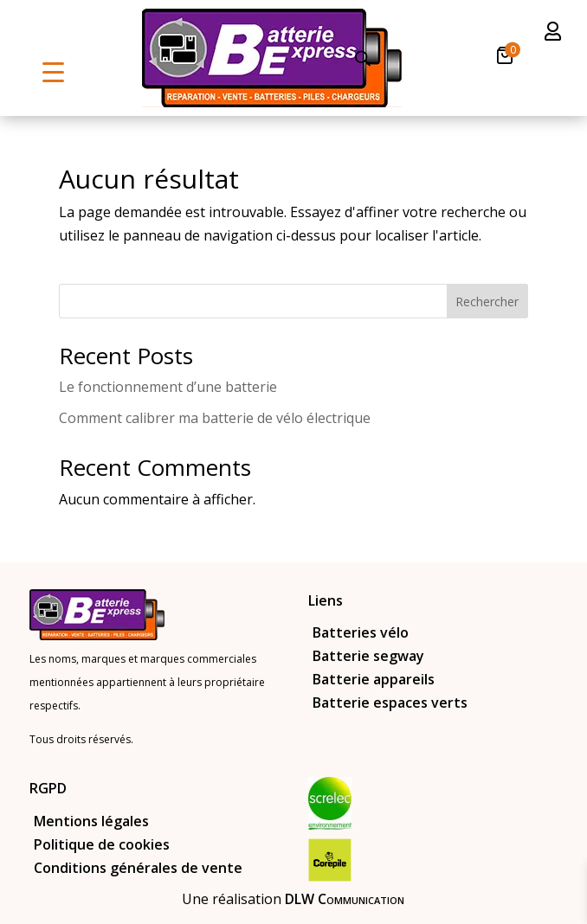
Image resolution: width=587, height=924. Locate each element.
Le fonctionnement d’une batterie (168, 387)
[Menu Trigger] (53, 71)
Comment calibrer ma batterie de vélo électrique (215, 418)
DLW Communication (345, 899)
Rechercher (487, 302)
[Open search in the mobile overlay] (363, 58)
